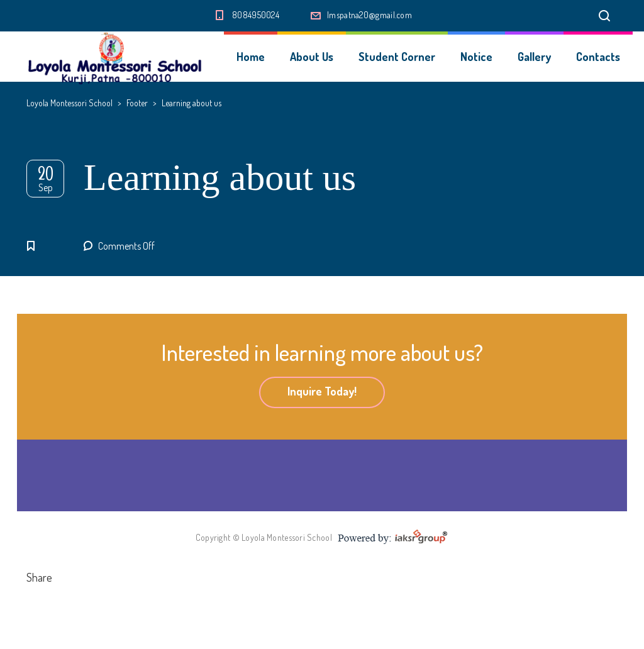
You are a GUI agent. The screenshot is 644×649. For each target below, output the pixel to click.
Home (251, 57)
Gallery (534, 57)
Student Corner (397, 57)
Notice (476, 57)
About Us (312, 57)
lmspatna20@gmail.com (369, 15)
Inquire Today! (322, 391)
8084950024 (256, 15)
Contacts (598, 57)
